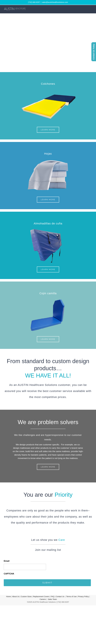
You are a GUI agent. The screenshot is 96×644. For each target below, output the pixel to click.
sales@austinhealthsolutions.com (55, 2)
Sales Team (52, 599)
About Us (16, 597)
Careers (43, 599)
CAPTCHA (9, 574)
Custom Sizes (26, 597)
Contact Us (60, 597)
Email (7, 561)
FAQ (52, 597)
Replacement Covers (41, 597)
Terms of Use (71, 597)
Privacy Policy (83, 597)
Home (8, 597)
